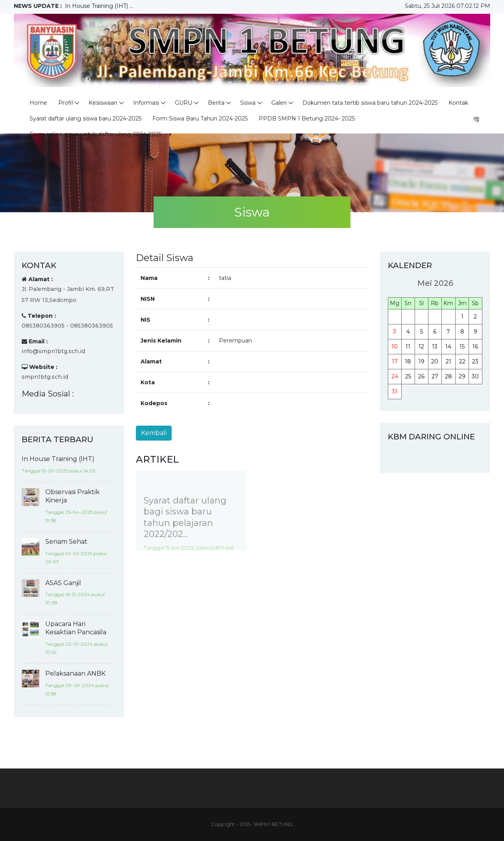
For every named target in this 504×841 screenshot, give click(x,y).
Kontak (458, 103)
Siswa (248, 103)
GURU (183, 103)
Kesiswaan (103, 103)
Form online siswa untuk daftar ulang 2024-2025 (95, 134)
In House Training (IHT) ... (99, 6)
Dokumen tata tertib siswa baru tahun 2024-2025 (370, 103)
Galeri (279, 103)
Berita (216, 103)
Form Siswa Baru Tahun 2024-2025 (200, 119)
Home (38, 103)
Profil (66, 103)
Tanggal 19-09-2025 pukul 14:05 (58, 471)
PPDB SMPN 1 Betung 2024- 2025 (307, 119)
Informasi (146, 103)
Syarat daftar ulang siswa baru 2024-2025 (85, 119)
